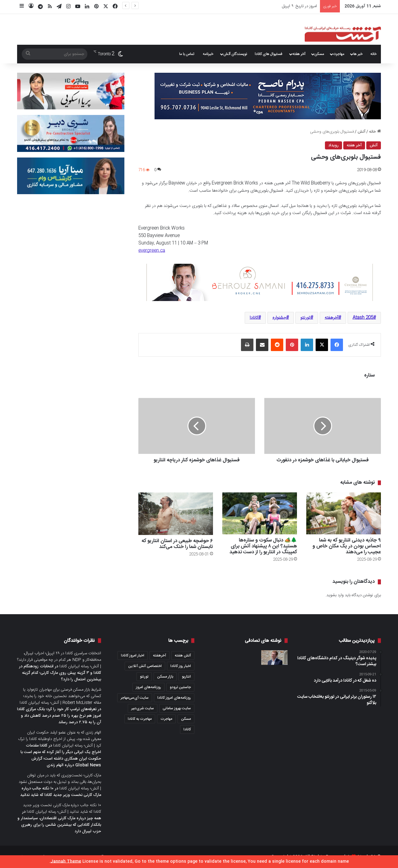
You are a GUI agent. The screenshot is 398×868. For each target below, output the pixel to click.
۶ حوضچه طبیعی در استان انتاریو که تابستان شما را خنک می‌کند (177, 544)
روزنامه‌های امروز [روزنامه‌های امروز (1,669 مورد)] (148, 687)
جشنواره (279, 318)
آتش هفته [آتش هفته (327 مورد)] (183, 656)
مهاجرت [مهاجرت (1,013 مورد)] (166, 719)
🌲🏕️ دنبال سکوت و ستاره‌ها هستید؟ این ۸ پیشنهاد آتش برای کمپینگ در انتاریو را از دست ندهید (263, 546)
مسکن (319, 54)
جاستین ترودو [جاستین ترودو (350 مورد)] (180, 687)
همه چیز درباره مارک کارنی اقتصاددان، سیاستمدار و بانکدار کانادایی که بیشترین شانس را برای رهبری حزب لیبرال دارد (59, 825)
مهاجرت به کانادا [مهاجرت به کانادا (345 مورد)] (140, 719)
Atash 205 (363, 318)
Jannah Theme (66, 861)
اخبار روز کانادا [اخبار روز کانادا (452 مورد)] (181, 666)
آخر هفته (299, 54)
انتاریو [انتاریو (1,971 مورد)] (186, 677)
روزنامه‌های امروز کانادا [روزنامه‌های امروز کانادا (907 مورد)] (174, 698)
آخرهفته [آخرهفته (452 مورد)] (160, 656)
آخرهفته (331, 318)
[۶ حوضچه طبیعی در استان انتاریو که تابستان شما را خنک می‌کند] (176, 514)
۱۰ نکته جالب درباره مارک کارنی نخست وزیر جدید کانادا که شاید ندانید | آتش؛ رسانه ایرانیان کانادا (62, 809)
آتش (361, 132)
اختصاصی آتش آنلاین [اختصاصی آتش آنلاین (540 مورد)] (145, 666)
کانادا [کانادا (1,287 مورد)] (187, 729)
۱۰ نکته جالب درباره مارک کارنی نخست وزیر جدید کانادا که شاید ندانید (61, 792)
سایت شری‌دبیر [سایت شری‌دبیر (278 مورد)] (143, 708)
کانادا (254, 318)
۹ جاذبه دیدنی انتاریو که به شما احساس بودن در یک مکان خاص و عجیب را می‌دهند (347, 546)
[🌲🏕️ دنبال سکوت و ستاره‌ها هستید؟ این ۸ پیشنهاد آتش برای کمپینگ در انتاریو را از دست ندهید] (260, 513)
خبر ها (358, 54)
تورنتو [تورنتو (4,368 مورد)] (144, 677)
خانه (373, 54)
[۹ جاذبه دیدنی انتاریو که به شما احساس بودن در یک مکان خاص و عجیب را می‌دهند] (344, 513)
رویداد (333, 145)
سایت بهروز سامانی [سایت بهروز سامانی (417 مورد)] (177, 708)
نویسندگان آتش (235, 54)
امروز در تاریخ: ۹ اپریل (299, 6)
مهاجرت (339, 54)
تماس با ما (187, 54)
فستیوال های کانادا (268, 54)
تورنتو (305, 318)
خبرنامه (208, 54)
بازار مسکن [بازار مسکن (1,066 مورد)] (165, 677)
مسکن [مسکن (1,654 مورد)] (186, 719)
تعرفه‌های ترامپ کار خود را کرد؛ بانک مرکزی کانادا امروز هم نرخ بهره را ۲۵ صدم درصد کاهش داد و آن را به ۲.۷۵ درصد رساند (59, 716)
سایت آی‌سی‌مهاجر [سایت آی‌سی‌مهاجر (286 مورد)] (135, 698)
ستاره (369, 375)
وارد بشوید (335, 595)
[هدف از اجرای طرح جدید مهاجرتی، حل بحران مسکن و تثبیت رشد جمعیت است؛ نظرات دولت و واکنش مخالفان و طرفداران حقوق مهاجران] (274, 658)
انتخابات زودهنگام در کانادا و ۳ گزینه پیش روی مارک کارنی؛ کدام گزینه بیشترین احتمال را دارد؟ (60, 673)
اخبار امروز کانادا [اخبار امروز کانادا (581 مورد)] (133, 656)
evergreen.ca (152, 251)
